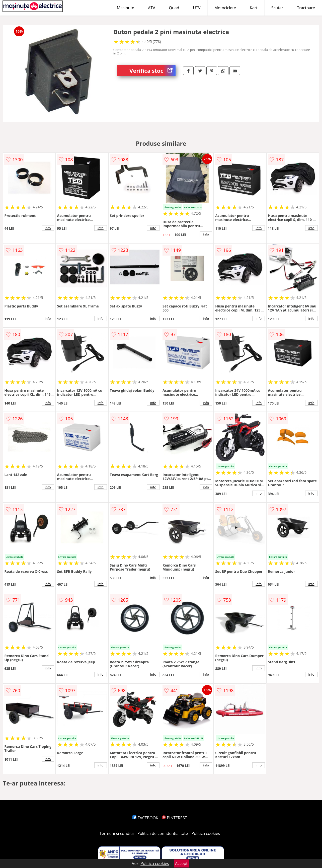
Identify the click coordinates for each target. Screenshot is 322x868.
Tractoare (306, 8)
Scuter (277, 8)
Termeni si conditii (117, 833)
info (48, 228)
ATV (151, 8)
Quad (174, 8)
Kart (254, 8)
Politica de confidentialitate (163, 833)
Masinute (126, 8)
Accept (181, 863)
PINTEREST (174, 818)
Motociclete (225, 8)
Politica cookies (206, 833)
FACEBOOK (145, 818)
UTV (197, 8)
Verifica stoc (152, 71)
